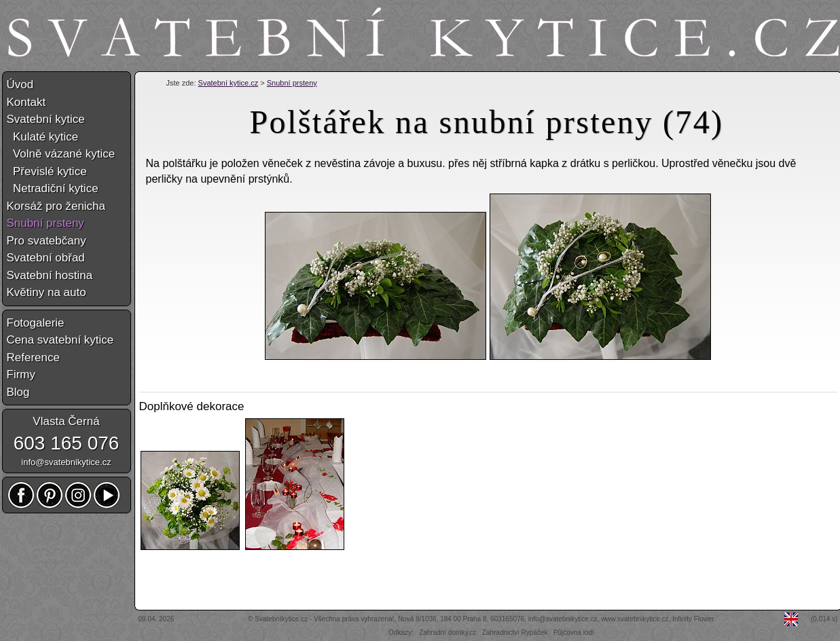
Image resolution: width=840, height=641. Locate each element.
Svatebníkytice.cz (281, 619)
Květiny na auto (47, 292)
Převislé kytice (47, 171)
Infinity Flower (693, 619)
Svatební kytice (46, 119)
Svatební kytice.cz (229, 83)
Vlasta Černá (66, 421)
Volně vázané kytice (61, 154)
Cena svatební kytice (60, 340)
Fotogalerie (36, 323)
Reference (33, 358)
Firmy (21, 374)
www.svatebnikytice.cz (635, 619)
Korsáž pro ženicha (56, 206)
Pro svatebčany (47, 241)
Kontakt (26, 102)
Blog (18, 392)
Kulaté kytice (43, 137)
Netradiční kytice (53, 188)
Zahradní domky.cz (448, 633)
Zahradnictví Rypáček (515, 633)
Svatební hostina (50, 275)
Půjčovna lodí (574, 633)
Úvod (20, 85)
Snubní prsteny (292, 83)
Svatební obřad (46, 258)
